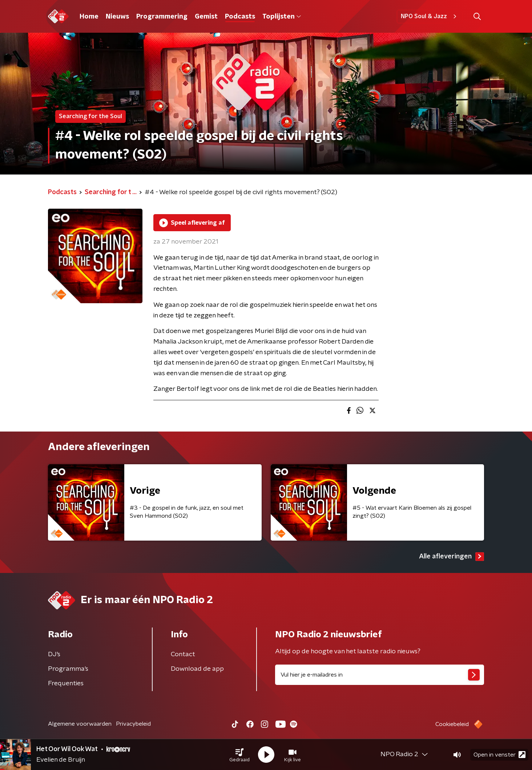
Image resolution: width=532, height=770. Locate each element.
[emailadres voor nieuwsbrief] (380, 675)
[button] (239, 755)
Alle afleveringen (452, 557)
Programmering (162, 17)
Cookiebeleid (452, 724)
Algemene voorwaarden (80, 724)
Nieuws (117, 17)
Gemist (206, 17)
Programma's (68, 669)
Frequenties (66, 683)
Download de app (197, 669)
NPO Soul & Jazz (430, 16)
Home (89, 17)
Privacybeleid (133, 724)
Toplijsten (282, 17)
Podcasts (240, 17)
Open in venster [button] (499, 755)
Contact (183, 654)
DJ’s (54, 654)
